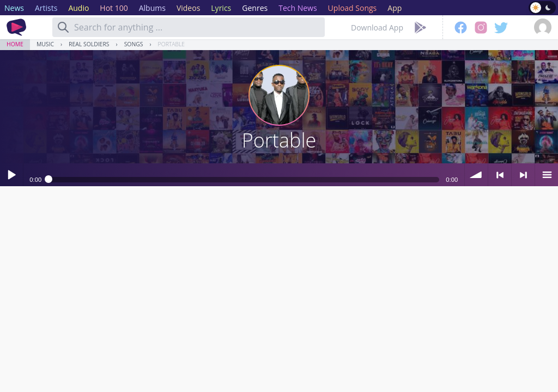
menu (547, 175)
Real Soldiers (89, 44)
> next (523, 175)
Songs (134, 44)
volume (476, 175)
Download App (377, 27)
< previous (500, 175)
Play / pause (11, 175)
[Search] (63, 27)
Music (45, 44)
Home (15, 44)
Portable (171, 44)
